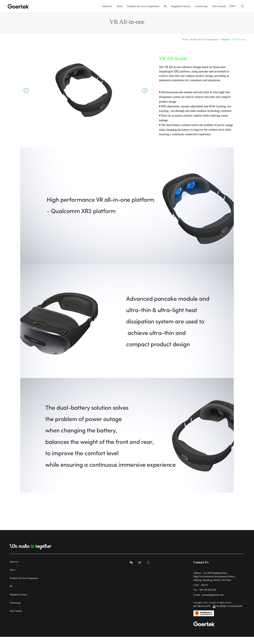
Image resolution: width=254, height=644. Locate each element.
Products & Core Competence (128, 6)
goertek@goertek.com (213, 602)
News (103, 6)
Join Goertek (209, 6)
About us (89, 6)
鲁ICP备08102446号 (202, 613)
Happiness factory (168, 6)
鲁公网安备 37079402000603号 (227, 613)
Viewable (225, 47)
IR (152, 6)
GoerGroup (190, 6)
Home (185, 47)
